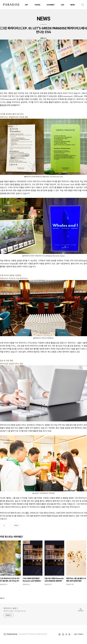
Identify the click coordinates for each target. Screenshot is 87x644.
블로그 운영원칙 (79, 634)
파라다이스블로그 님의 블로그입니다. (15, 611)
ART (27, 5)
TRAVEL (37, 5)
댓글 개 (2, 598)
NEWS (73, 5)
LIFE (63, 5)
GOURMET (51, 5)
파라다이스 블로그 (11, 608)
